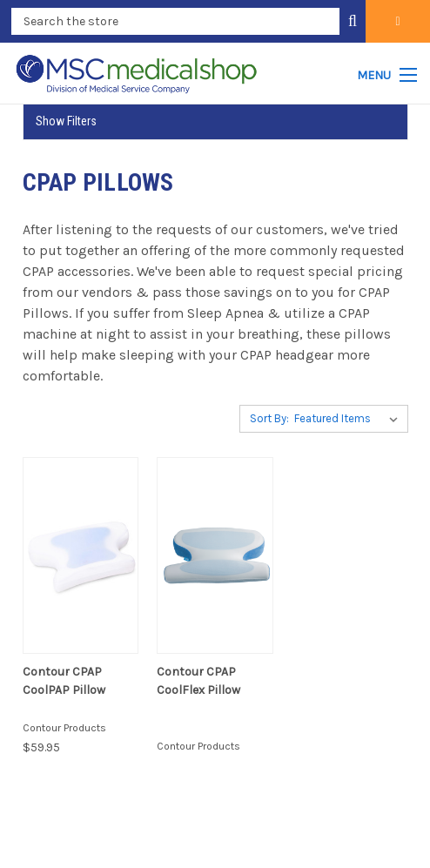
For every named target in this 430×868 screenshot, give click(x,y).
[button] (215, 121)
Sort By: (269, 418)
